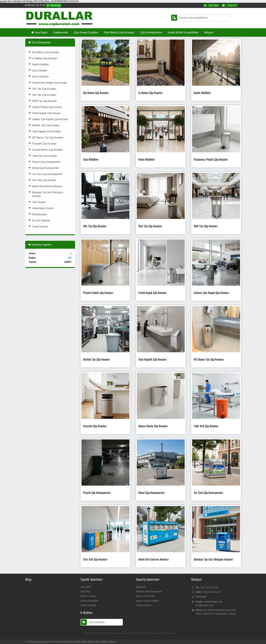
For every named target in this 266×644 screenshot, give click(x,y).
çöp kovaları (97, 633)
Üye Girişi (85, 592)
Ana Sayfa (39, 32)
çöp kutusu (107, 633)
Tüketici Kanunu (144, 605)
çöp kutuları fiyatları (169, 633)
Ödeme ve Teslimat (145, 596)
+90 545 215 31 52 (211, 592)
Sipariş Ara (141, 587)
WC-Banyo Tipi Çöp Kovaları (48, 138)
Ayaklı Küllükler (41, 64)
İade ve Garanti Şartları (147, 601)
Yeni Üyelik (86, 587)
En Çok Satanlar (41, 220)
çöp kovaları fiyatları (154, 633)
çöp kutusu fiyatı (139, 633)
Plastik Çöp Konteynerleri (46, 162)
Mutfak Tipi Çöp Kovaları (46, 125)
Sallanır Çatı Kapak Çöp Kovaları (50, 119)
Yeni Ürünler (39, 202)
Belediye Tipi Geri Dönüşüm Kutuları (48, 194)
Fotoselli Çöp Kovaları (44, 144)
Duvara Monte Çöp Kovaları (48, 150)
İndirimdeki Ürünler (43, 208)
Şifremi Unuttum (88, 596)
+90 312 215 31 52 (209, 588)
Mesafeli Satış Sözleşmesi (149, 592)
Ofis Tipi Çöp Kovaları (44, 89)
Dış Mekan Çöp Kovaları (46, 52)
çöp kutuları (116, 633)
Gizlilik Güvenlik (88, 605)
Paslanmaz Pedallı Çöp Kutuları (50, 83)
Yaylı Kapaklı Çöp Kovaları (47, 131)
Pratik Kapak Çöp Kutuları (47, 113)
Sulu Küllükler (40, 71)
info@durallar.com (205, 605)
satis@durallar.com (213, 602)
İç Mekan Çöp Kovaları (45, 58)
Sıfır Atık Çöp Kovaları (44, 180)
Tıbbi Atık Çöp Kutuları (45, 156)
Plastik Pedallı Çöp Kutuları (47, 107)
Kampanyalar (40, 214)
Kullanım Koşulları (89, 601)
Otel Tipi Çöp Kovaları (44, 95)
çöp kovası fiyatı (127, 633)
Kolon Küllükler (41, 77)
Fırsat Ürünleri (40, 227)
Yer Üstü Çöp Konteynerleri (47, 174)
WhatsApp (201, 597)
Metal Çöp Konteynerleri (46, 168)
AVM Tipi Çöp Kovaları (45, 101)
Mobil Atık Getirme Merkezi (47, 186)
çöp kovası (88, 633)
